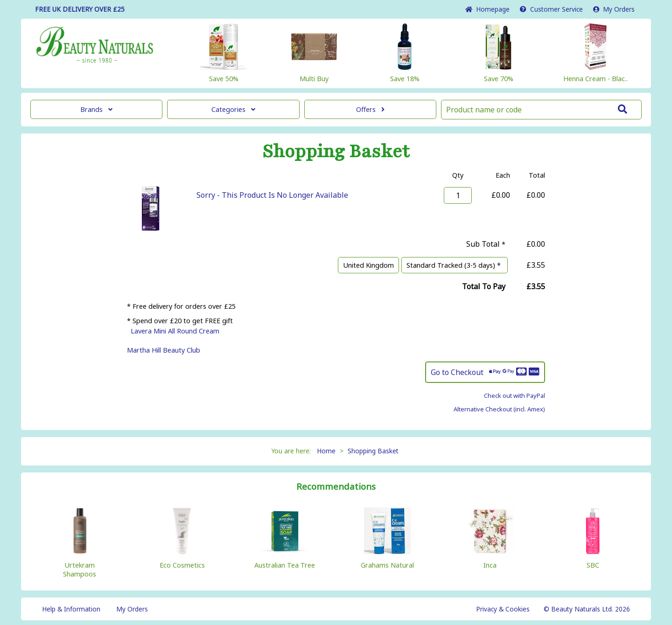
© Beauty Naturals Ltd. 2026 (587, 609)
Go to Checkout (485, 372)
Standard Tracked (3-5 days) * (455, 265)
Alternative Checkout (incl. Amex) (499, 409)
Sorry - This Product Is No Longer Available (272, 195)
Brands (96, 109)
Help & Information (71, 609)
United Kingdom (368, 265)
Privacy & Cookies (503, 609)
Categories (233, 109)
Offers (370, 109)
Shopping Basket (373, 451)
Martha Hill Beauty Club (164, 350)
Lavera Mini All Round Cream (175, 331)
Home (487, 9)
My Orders (614, 9)
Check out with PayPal (514, 396)
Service (551, 9)
